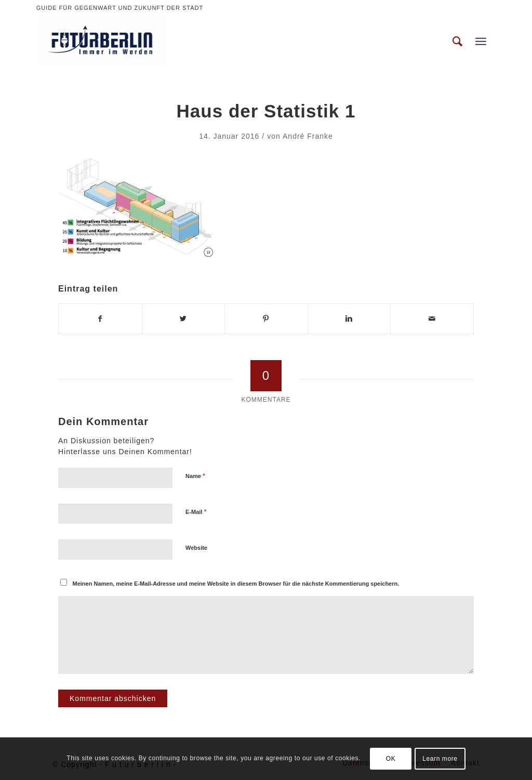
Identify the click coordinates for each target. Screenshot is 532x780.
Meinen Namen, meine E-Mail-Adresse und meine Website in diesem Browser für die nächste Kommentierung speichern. (236, 584)
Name (195, 476)
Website (196, 548)
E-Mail (196, 512)
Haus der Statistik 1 (266, 111)
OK (391, 759)
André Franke (308, 136)
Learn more (440, 759)
